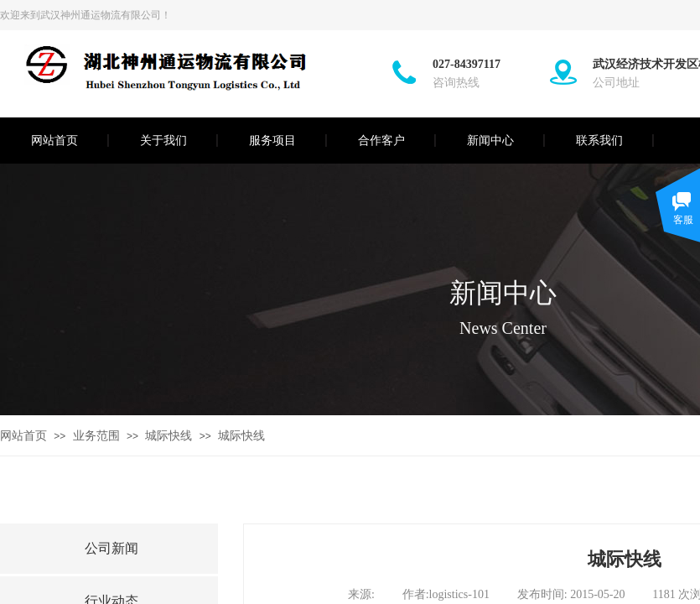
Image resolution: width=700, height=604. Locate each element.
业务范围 (96, 436)
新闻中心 (490, 141)
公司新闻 (111, 548)
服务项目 (272, 141)
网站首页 (54, 141)
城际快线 (169, 436)
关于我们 (163, 141)
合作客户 (381, 141)
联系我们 (599, 141)
